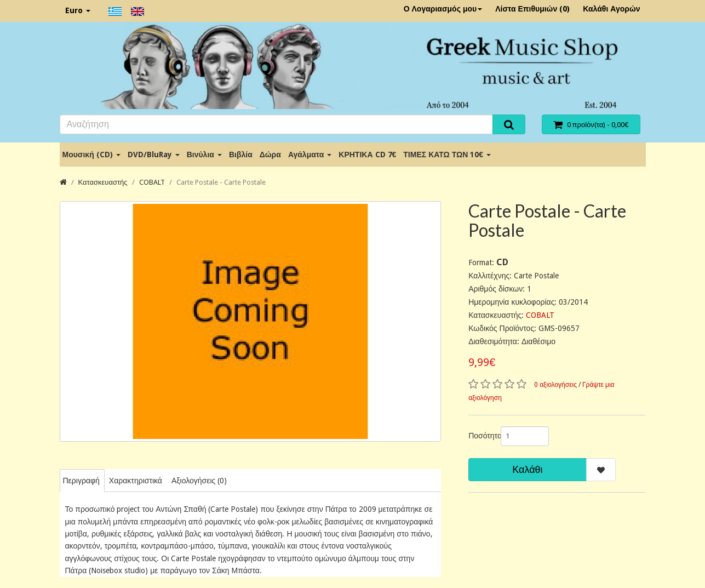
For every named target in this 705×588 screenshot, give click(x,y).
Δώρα (270, 155)
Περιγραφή (81, 481)
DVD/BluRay (154, 155)
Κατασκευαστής (103, 182)
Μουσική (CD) (91, 155)
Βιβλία (241, 155)
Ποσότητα (480, 436)
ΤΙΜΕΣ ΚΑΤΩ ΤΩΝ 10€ (447, 155)
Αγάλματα (310, 155)
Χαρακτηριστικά (136, 481)
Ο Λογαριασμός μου (443, 9)
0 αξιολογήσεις (555, 385)
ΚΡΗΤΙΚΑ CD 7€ (367, 155)
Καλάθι (527, 469)
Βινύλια (204, 155)
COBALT (152, 182)
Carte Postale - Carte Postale (221, 182)
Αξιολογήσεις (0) (199, 481)
